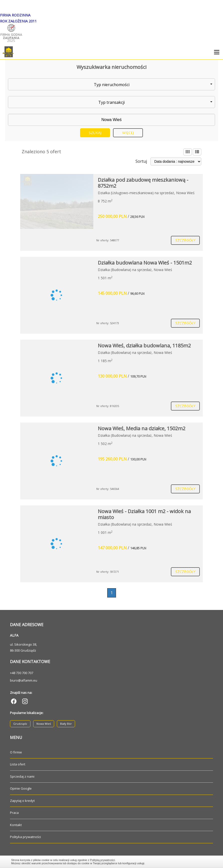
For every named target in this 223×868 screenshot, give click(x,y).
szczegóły (185, 240)
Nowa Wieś (44, 724)
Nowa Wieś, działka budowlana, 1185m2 (144, 346)
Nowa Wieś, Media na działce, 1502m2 (142, 428)
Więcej (128, 133)
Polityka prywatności (25, 837)
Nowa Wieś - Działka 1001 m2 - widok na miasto (144, 514)
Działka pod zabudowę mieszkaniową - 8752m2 (143, 183)
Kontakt (16, 825)
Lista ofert (18, 764)
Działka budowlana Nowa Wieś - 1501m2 (145, 263)
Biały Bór (66, 724)
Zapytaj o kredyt (22, 801)
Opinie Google (21, 788)
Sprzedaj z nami (22, 776)
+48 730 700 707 (22, 673)
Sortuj (141, 161)
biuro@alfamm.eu (24, 680)
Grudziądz (20, 724)
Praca (14, 813)
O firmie (16, 752)
